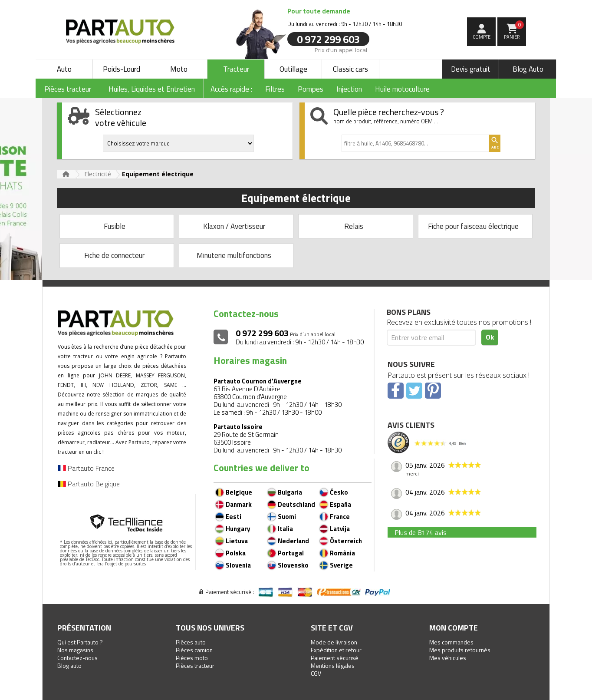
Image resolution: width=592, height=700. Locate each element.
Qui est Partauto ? (80, 642)
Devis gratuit (471, 69)
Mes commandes (451, 642)
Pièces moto (192, 658)
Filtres (275, 89)
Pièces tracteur (195, 665)
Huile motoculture (402, 89)
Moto (179, 69)
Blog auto (69, 665)
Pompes (311, 89)
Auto (64, 69)
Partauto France (86, 468)
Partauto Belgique (89, 484)
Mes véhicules (448, 658)
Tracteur (236, 69)
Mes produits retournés (460, 650)
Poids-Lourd (122, 69)
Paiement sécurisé (335, 658)
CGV (316, 673)
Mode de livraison (334, 642)
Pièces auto (191, 642)
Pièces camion (194, 650)
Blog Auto (528, 69)
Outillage (293, 69)
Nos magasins (75, 650)
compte (482, 37)
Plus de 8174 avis (421, 532)
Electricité (98, 174)
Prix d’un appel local (341, 50)
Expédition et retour (336, 650)
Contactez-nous (77, 658)
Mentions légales (333, 665)
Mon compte (454, 628)
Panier (514, 30)
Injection (349, 89)
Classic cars (350, 69)
